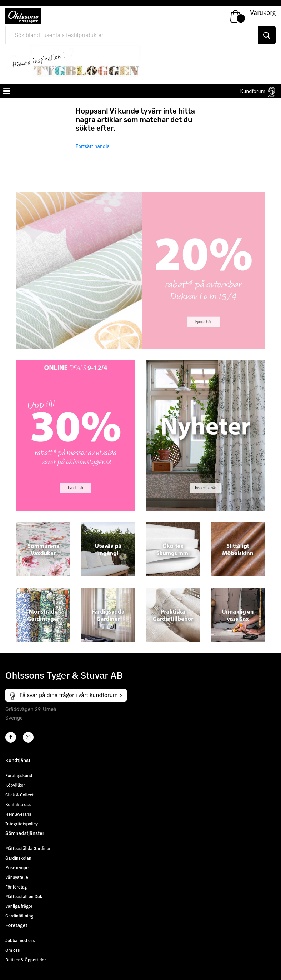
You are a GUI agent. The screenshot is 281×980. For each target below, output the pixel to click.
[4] (28, 737)
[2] (11, 737)
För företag (16, 887)
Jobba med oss (20, 941)
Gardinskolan (18, 858)
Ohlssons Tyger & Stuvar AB (64, 675)
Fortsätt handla (93, 146)
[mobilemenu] (6, 92)
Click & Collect (19, 795)
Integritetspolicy (22, 824)
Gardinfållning (19, 916)
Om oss (12, 950)
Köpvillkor (15, 785)
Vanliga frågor (19, 906)
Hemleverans (18, 814)
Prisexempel (17, 868)
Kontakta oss (18, 804)
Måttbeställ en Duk (24, 897)
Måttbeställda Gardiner (28, 848)
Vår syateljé (17, 877)
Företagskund (19, 776)
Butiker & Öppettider (26, 960)
